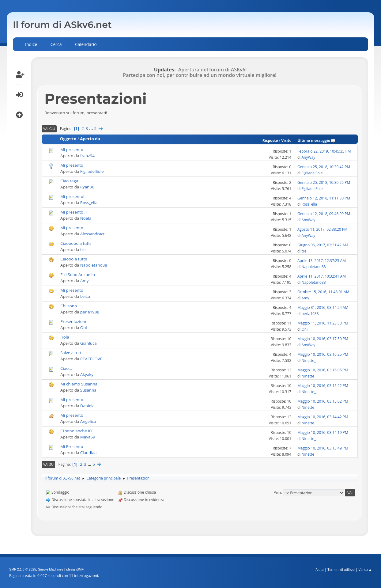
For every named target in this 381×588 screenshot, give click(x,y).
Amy (84, 281)
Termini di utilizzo (341, 569)
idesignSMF (75, 569)
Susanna (88, 390)
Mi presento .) (74, 212)
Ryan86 (87, 187)
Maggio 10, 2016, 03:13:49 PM (323, 448)
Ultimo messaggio (317, 140)
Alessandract (92, 234)
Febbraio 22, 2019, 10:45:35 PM (324, 151)
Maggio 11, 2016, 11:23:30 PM (323, 323)
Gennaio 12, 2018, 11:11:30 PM (324, 198)
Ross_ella (89, 203)
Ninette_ (309, 360)
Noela (86, 218)
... (92, 128)
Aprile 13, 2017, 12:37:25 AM (322, 261)
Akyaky (87, 374)
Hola (65, 337)
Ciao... (66, 368)
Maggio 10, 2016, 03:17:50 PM (323, 339)
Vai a (277, 492)
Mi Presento (72, 446)
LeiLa (85, 296)
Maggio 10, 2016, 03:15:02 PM (323, 401)
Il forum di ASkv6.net (62, 25)
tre (83, 249)
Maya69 (88, 437)
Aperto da (90, 139)
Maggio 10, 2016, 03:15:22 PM (323, 386)
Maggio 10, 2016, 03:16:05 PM (323, 370)
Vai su (48, 464)
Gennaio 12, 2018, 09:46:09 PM (324, 214)
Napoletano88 (94, 265)
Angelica (88, 421)
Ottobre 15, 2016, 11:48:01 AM (323, 292)
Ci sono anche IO (76, 431)
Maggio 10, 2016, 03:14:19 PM (323, 432)
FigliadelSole (92, 171)
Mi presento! (72, 196)
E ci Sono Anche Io (78, 275)
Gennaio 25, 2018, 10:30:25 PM (324, 182)
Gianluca (89, 343)
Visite (286, 140)
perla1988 (90, 312)
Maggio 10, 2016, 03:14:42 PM (323, 417)
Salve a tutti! (72, 353)
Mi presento (72, 150)
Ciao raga (69, 181)
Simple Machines (51, 569)
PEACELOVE (91, 359)
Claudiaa (89, 453)
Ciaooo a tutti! (74, 259)
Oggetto (68, 139)
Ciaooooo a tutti (75, 243)
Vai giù (49, 129)
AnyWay (308, 157)
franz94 (87, 156)
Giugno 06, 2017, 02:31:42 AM (323, 245)
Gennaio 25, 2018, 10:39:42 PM (324, 167)
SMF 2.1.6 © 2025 (23, 569)
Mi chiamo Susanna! (79, 384)
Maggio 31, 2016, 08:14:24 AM (323, 307)
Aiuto (319, 569)
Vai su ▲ (365, 569)
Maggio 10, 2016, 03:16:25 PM (323, 354)
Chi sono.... (71, 306)
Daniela (87, 406)
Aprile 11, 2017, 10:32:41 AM (322, 276)
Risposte (270, 140)
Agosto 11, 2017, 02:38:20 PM (323, 229)
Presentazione (74, 321)
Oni (84, 328)
